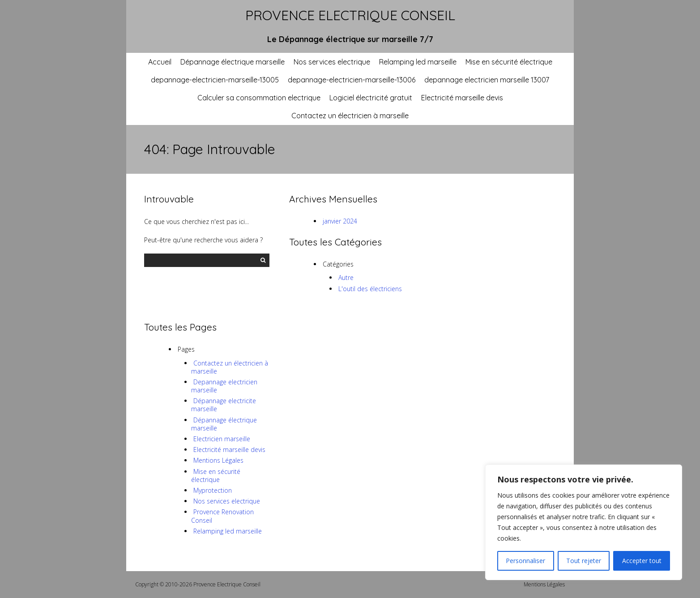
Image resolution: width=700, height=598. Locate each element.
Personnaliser (525, 561)
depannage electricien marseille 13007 (487, 80)
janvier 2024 (340, 221)
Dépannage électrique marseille (233, 62)
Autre (346, 277)
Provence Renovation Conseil (222, 516)
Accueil (160, 62)
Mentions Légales (218, 460)
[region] (584, 522)
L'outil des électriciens (370, 289)
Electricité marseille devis (462, 98)
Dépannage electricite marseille (224, 405)
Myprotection (213, 490)
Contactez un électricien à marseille (350, 116)
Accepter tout (642, 561)
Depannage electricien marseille (224, 386)
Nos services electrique (332, 62)
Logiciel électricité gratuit (371, 98)
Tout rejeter (584, 561)
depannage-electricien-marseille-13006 (352, 80)
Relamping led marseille (418, 62)
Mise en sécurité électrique (509, 62)
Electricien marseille (222, 439)
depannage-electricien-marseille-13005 (215, 80)
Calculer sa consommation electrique (259, 98)
